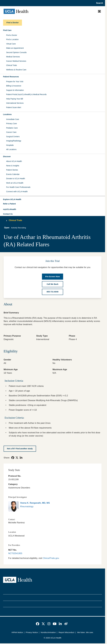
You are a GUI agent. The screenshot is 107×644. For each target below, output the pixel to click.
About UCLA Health (14, 161)
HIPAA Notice (17, 632)
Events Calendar (13, 174)
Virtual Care (11, 44)
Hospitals (10, 145)
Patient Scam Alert (14, 107)
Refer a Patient (9, 204)
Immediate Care (13, 119)
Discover (7, 156)
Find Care (7, 30)
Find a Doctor (12, 35)
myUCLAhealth (10, 209)
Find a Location (12, 39)
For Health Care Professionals (18, 187)
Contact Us (8, 214)
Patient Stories (12, 170)
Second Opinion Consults (16, 52)
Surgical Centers (13, 137)
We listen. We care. (85, 632)
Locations (7, 114)
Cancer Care (11, 132)
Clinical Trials (11, 65)
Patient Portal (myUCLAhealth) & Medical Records (26, 94)
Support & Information (15, 90)
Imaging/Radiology (14, 141)
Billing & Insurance (14, 86)
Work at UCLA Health (15, 183)
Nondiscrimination (48, 632)
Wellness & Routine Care (16, 70)
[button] (53, 200)
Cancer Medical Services (16, 61)
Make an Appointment (15, 48)
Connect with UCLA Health (17, 192)
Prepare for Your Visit (15, 82)
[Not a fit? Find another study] (20, 449)
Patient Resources (11, 77)
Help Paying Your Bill (15, 99)
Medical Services (13, 57)
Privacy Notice (32, 632)
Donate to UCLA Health (16, 179)
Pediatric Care (12, 128)
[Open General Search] (99, 3)
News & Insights (13, 166)
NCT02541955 (15, 553)
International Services (15, 103)
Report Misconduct (66, 632)
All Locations (11, 149)
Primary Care (11, 124)
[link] (13, 458)
